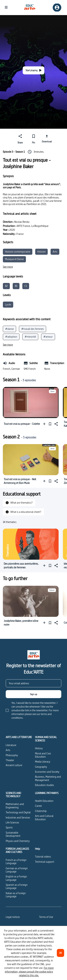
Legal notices (13, 917)
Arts (55, 252)
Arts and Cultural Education (44, 817)
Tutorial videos (43, 857)
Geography (41, 767)
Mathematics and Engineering (15, 806)
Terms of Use (46, 917)
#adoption (11, 337)
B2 (6, 286)
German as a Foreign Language (17, 870)
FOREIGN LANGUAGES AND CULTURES (17, 851)
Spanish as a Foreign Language (17, 886)
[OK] (60, 953)
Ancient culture (14, 765)
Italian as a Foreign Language (16, 895)
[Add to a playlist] (45, 424)
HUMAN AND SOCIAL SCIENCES (46, 739)
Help (38, 849)
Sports (9, 827)
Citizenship (41, 811)
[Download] (47, 138)
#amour (48, 337)
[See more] (8, 267)
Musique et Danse (14, 259)
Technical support (45, 862)
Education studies (44, 785)
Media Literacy (43, 762)
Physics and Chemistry (18, 841)
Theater (10, 760)
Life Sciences (12, 822)
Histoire (41, 252)
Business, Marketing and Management (48, 778)
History (39, 748)
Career (39, 806)
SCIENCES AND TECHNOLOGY (13, 795)
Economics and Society (47, 772)
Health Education (44, 801)
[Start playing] (33, 70)
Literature (11, 745)
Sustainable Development (13, 834)
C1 (26, 286)
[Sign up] (33, 694)
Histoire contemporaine (18, 252)
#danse (9, 329)
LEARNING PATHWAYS (47, 793)
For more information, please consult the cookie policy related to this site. (29, 972)
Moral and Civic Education (43, 755)
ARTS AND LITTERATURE (19, 737)
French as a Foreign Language (16, 862)
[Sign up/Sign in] (57, 8)
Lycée (8, 305)
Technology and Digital (18, 812)
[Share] (20, 138)
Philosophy (12, 755)
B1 (16, 286)
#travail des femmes (33, 329)
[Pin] (33, 138)
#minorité (30, 337)
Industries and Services (18, 817)
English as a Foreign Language (16, 878)
